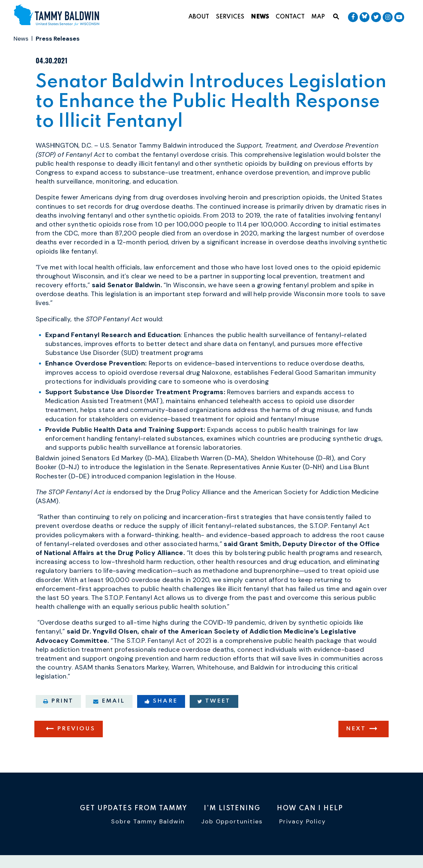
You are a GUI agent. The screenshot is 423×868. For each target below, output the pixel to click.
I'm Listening (232, 809)
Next (356, 731)
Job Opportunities (232, 822)
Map (318, 17)
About (199, 17)
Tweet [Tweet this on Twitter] (214, 703)
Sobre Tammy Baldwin (148, 822)
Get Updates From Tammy (134, 809)
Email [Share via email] (109, 703)
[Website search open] (336, 17)
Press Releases (58, 39)
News (260, 17)
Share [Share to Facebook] (161, 703)
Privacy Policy (303, 822)
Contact (290, 17)
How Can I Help (310, 809)
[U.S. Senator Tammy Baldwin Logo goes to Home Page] (59, 16)
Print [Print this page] (58, 703)
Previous (76, 731)
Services (230, 17)
